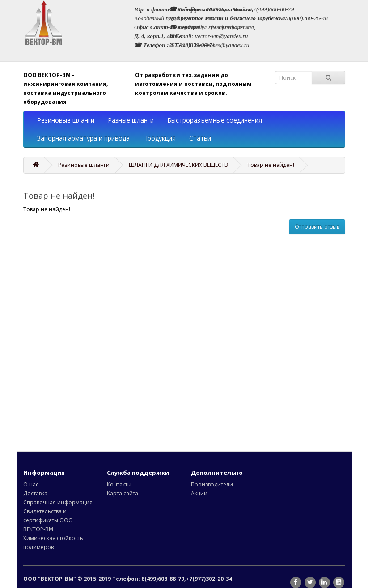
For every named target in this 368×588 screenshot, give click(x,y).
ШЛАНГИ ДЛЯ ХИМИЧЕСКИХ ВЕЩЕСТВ (178, 165)
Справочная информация (58, 502)
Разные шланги (131, 120)
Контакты (119, 484)
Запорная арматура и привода (83, 138)
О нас (31, 484)
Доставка (35, 493)
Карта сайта (123, 493)
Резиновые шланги (66, 120)
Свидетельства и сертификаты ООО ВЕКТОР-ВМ (48, 520)
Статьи (200, 138)
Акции (199, 493)
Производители (212, 484)
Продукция (159, 138)
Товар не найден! (271, 165)
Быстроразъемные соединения (215, 120)
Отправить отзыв (317, 227)
